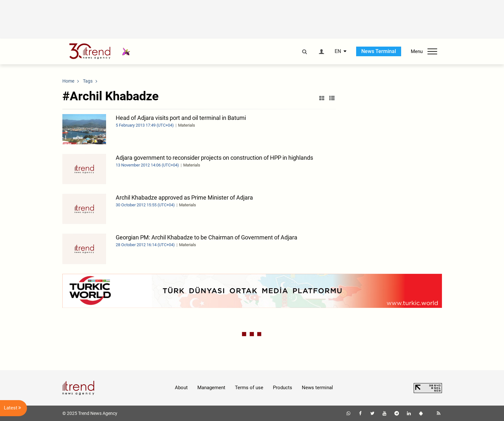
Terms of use (249, 388)
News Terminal (379, 51)
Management (211, 388)
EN (338, 51)
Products (283, 388)
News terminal (317, 388)
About (181, 388)
